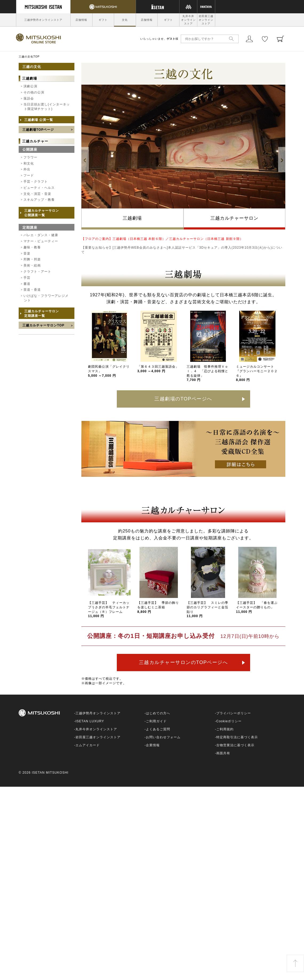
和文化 (29, 163)
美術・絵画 (32, 265)
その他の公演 (34, 92)
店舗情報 (81, 20)
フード (29, 175)
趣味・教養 (32, 247)
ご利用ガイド (156, 721)
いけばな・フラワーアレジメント (46, 298)
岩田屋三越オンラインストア (206, 20)
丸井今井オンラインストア (188, 20)
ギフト (103, 20)
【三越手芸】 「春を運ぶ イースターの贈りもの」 (259, 607)
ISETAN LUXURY (90, 721)
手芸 (27, 278)
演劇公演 (30, 86)
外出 (27, 169)
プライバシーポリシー (234, 713)
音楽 (27, 253)
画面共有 (223, 753)
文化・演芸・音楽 (37, 194)
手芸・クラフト (36, 182)
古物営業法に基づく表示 (235, 745)
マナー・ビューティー (41, 241)
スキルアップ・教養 (39, 200)
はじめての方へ (158, 713)
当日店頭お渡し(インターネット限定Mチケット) (47, 107)
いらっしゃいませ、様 (159, 39)
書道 (27, 284)
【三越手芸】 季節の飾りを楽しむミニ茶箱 (158, 607)
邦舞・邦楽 (32, 259)
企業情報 (153, 745)
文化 (125, 20)
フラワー (30, 157)
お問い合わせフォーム (163, 737)
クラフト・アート (37, 272)
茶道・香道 (32, 290)
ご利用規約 (225, 729)
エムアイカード (88, 745)
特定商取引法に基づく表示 (237, 737)
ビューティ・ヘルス (39, 188)
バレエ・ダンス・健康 (41, 235)
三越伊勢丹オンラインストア (43, 20)
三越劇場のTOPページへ (183, 399)
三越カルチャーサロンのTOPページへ (183, 662)
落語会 (29, 99)
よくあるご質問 (158, 729)
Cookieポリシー (229, 721)
